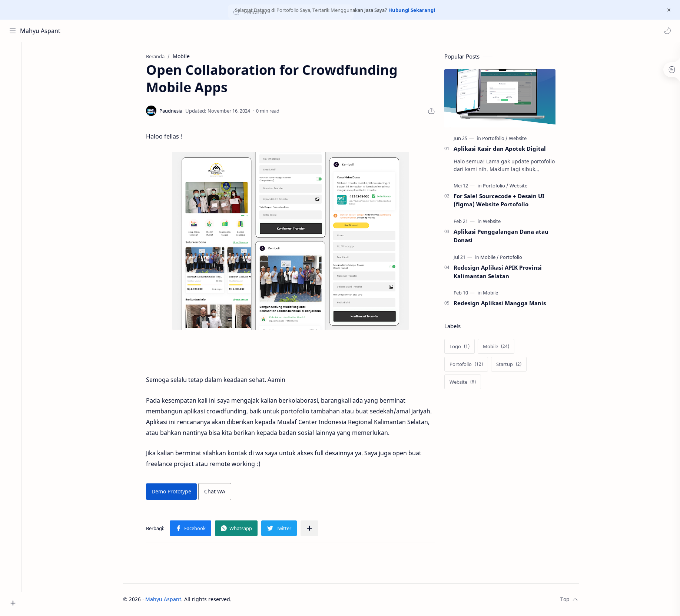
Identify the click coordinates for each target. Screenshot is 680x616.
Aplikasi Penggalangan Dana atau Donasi (504, 237)
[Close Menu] (669, 10)
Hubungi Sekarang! (412, 10)
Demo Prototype (175, 492)
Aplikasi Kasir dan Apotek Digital (503, 149)
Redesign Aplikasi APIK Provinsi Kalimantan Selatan (501, 272)
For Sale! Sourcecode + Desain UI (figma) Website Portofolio (502, 201)
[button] (667, 31)
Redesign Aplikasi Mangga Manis (503, 304)
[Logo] (463, 347)
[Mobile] (493, 258)
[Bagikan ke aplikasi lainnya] (313, 529)
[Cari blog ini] (154, 31)
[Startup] (512, 365)
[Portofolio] (498, 139)
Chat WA (218, 492)
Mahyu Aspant (41, 31)
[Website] (521, 139)
